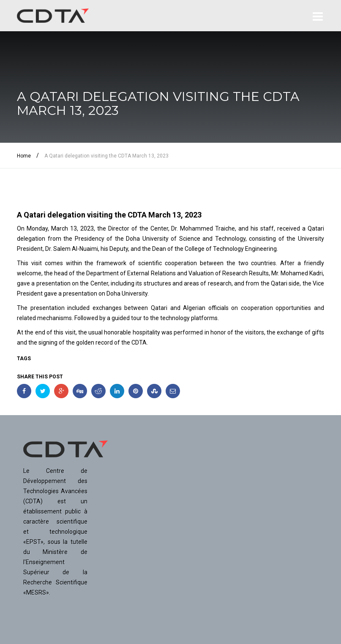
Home (24, 156)
